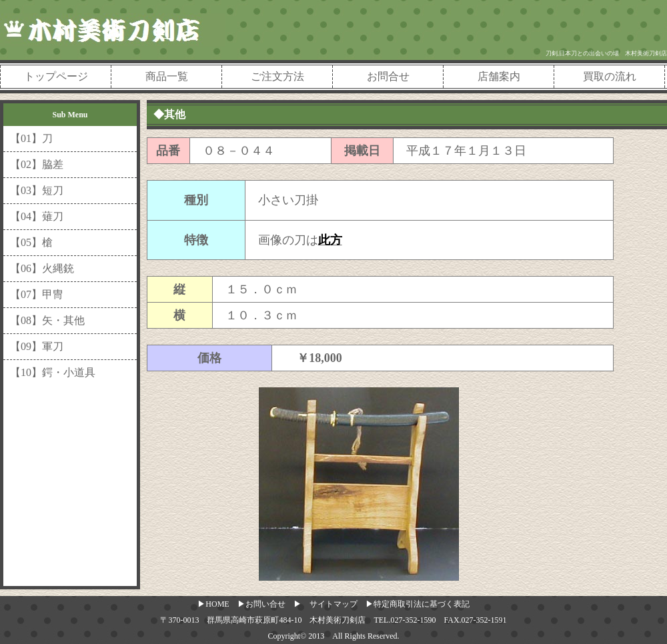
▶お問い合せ (261, 604)
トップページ (56, 76)
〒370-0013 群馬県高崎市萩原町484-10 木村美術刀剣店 (263, 620)
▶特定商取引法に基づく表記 (418, 604)
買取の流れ (610, 76)
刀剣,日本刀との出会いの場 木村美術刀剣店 (606, 53)
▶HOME (213, 604)
